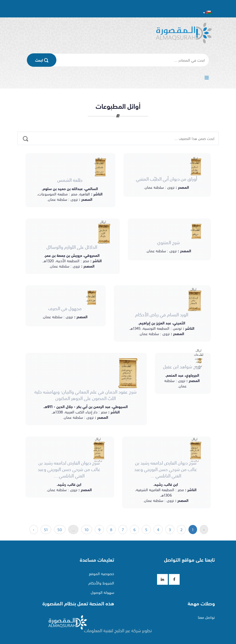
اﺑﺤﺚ (42, 60)
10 (87, 530)
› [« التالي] (34, 530)
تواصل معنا (206, 617)
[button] (207, 12)
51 (46, 530)
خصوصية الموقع (101, 573)
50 (60, 530)
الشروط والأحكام (101, 583)
